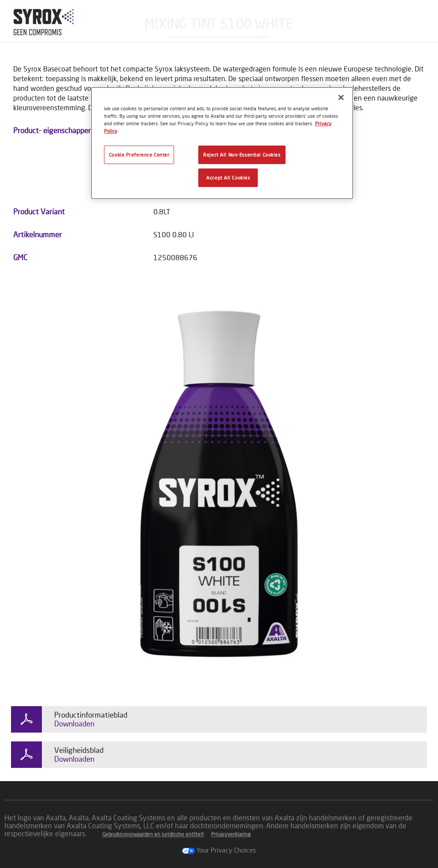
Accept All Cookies (228, 178)
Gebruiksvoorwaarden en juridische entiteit (153, 834)
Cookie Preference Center (139, 155)
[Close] (341, 97)
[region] (222, 143)
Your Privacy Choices (219, 850)
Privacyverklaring (231, 834)
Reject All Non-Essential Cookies (242, 155)
